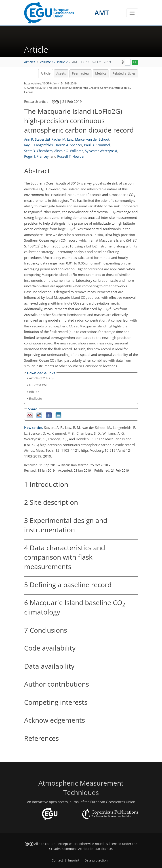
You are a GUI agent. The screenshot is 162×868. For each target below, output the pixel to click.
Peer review (81, 73)
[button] (122, 62)
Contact (57, 860)
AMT (102, 13)
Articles (30, 62)
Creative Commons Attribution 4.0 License (81, 849)
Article (46, 73)
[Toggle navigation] (132, 13)
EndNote (36, 399)
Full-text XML (39, 385)
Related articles (124, 73)
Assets (61, 73)
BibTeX (34, 392)
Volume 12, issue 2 (54, 62)
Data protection (96, 860)
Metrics (101, 73)
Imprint (74, 860)
